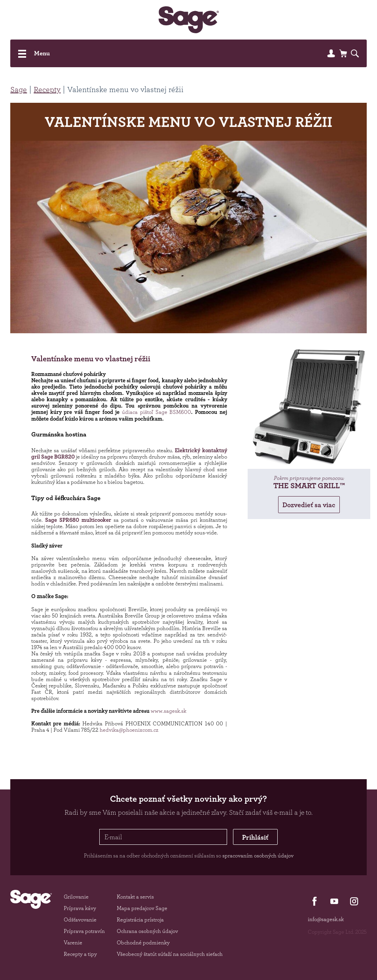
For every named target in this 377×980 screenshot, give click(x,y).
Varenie (73, 942)
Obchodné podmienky (143, 942)
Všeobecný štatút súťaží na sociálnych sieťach (170, 954)
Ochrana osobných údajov (147, 931)
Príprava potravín (84, 931)
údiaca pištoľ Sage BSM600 (156, 412)
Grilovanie (76, 897)
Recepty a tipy (80, 954)
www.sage (163, 711)
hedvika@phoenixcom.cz (129, 730)
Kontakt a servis (135, 897)
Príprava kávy (80, 908)
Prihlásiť (255, 837)
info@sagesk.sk (326, 919)
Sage (19, 89)
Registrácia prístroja (140, 920)
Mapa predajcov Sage (142, 908)
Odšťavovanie (80, 920)
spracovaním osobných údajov (258, 855)
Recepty (47, 89)
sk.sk (181, 711)
